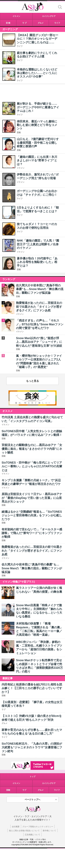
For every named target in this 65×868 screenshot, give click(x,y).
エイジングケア (49, 783)
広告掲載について (32, 835)
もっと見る (32, 381)
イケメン (21, 168)
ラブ (24, 790)
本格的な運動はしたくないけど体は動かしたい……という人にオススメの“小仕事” (37, 73)
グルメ (41, 790)
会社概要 (16, 827)
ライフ (20, 46)
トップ (32, 777)
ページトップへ (32, 800)
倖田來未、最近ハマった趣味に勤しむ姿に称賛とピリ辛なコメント (37, 125)
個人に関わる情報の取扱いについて (24, 831)
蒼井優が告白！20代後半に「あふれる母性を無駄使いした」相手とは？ (37, 262)
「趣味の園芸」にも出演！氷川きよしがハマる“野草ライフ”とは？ (37, 160)
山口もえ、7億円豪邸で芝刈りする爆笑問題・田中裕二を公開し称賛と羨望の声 (38, 143)
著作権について (49, 831)
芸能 (19, 133)
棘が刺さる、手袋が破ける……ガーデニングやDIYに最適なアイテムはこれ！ (38, 107)
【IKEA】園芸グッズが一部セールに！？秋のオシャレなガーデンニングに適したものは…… (38, 39)
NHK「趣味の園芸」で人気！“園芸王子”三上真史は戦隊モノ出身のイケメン (38, 244)
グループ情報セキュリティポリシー (38, 827)
